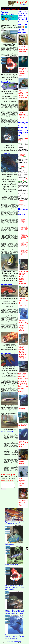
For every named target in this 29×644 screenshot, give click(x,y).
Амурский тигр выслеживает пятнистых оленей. (23, 49)
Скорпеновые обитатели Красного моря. (23, 502)
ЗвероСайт (22, 2)
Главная (23, 8)
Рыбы (10, 16)
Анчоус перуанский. (23, 407)
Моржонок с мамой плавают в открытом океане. (23, 71)
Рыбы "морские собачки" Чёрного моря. (23, 481)
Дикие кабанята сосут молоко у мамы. (23, 114)
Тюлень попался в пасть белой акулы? (25, 240)
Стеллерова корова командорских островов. (22, 202)
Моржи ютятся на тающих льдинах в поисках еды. (23, 93)
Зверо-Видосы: (7, 8)
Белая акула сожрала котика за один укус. (25, 250)
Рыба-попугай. (10, 544)
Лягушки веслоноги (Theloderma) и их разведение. (23, 140)
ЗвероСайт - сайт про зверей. (14, 642)
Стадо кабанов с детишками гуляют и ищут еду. (25, 236)
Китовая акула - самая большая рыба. (23, 443)
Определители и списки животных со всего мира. (23, 14)
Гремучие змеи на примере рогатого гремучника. (23, 301)
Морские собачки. (23, 461)
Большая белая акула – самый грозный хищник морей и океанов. (23, 325)
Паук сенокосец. (23, 179)
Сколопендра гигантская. (22, 166)
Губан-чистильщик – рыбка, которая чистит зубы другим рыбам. (14, 587)
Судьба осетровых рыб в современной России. (14, 523)
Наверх (27, 549)
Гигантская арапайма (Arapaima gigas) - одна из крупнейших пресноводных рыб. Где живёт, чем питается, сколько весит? (23, 382)
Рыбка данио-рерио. (12, 565)
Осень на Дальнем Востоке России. (25, 256)
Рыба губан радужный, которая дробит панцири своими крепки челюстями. (23, 276)
